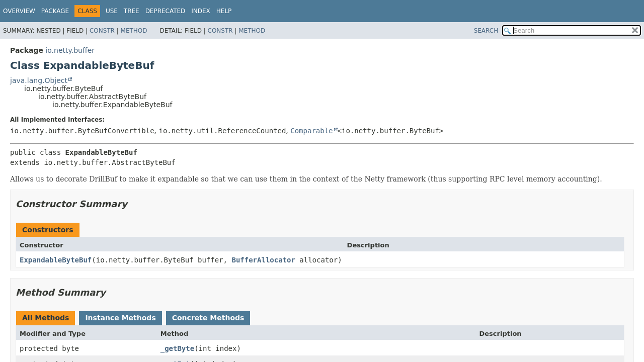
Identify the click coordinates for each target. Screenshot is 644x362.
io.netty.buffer (70, 50)
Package (55, 11)
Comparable (311, 131)
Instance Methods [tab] (120, 318)
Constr (102, 31)
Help (224, 11)
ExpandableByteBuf (56, 260)
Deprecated (166, 11)
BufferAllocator (263, 260)
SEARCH (486, 31)
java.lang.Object (39, 80)
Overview (19, 11)
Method (134, 31)
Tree (132, 11)
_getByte (177, 348)
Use (112, 11)
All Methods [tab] (46, 318)
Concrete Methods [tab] (208, 318)
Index (201, 11)
